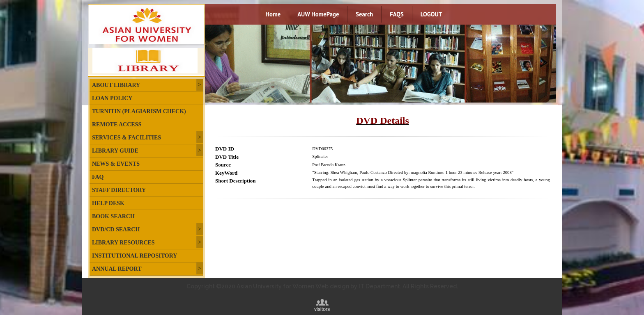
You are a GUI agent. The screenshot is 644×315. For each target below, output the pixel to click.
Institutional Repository (135, 256)
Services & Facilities (126, 138)
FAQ (98, 177)
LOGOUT (431, 14)
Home (273, 14)
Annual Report (117, 269)
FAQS (397, 14)
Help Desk (108, 203)
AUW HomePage (318, 14)
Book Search (113, 216)
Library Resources (123, 243)
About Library (116, 85)
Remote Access (117, 124)
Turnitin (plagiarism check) (139, 111)
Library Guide (115, 151)
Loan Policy (112, 98)
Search (364, 14)
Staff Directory (119, 190)
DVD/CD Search (116, 229)
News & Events (116, 164)
